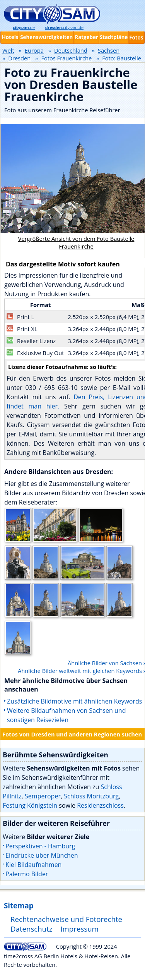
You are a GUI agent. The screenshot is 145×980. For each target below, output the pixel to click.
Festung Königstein (30, 805)
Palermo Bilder (27, 874)
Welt (8, 50)
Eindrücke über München (42, 855)
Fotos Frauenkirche (66, 58)
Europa (34, 50)
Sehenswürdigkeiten (46, 37)
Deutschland (71, 50)
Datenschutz (32, 929)
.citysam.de (64, 27)
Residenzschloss (100, 805)
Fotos (136, 38)
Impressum (79, 929)
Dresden (19, 58)
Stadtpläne (114, 37)
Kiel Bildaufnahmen (33, 865)
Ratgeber (86, 37)
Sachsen (109, 50)
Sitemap (19, 905)
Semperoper (43, 796)
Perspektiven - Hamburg (40, 846)
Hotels (10, 37)
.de (24, 27)
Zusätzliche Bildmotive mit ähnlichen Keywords (74, 701)
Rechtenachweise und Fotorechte (66, 919)
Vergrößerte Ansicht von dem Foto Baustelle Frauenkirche (76, 242)
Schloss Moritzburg (91, 796)
